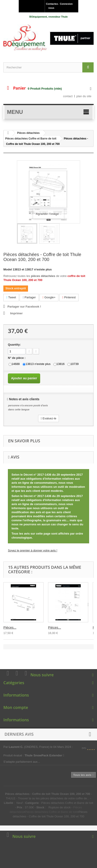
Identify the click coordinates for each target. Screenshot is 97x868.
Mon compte (16, 707)
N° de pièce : (17, 358)
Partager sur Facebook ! (24, 307)
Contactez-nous (52, 6)
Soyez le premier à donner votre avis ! (33, 550)
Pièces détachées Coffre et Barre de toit (31, 139)
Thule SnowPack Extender (44, 755)
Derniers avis (19, 734)
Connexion (66, 4)
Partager (29, 297)
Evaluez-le (48, 418)
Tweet (11, 297)
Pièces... (10, 627)
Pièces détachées (28, 133)
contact (68, 96)
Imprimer (16, 313)
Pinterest (69, 297)
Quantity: (14, 345)
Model (8, 269)
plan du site (84, 96)
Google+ (49, 297)
